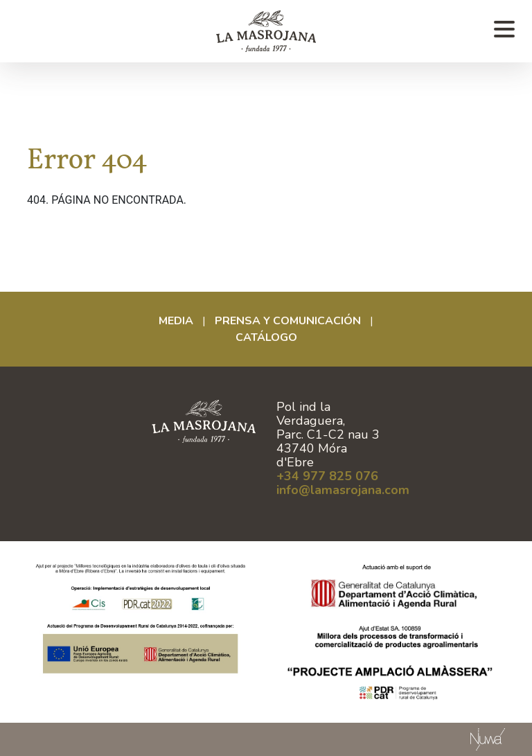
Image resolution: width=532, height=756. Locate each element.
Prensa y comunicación (288, 321)
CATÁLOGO (266, 337)
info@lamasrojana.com (343, 490)
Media (176, 321)
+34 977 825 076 (327, 476)
